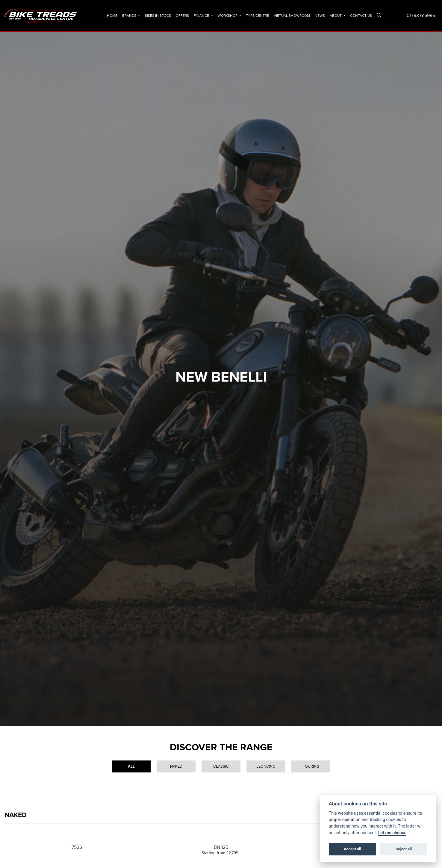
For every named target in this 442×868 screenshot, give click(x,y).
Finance (202, 16)
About (336, 16)
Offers (182, 16)
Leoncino (266, 766)
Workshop (228, 16)
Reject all (404, 849)
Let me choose (392, 833)
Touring (311, 766)
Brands (130, 16)
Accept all (352, 849)
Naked (176, 766)
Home (112, 16)
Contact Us (361, 16)
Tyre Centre (257, 16)
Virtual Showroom (292, 16)
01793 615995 (421, 15)
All (131, 766)
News (320, 16)
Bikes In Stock (158, 16)
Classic (221, 766)
